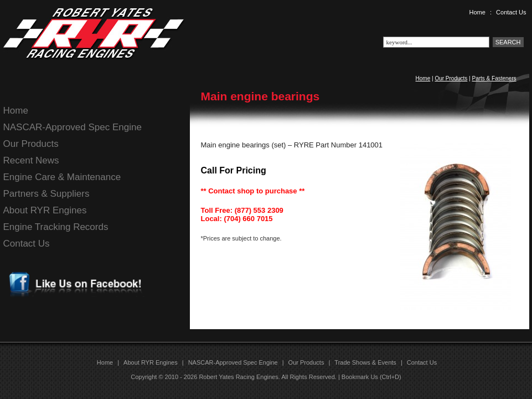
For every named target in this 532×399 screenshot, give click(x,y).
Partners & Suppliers (47, 194)
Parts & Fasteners (494, 78)
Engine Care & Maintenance (62, 177)
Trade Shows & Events (365, 362)
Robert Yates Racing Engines (238, 377)
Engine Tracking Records (56, 227)
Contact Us (511, 12)
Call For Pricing (234, 170)
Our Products (451, 78)
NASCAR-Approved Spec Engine (73, 127)
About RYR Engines (45, 210)
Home (477, 12)
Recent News (31, 160)
